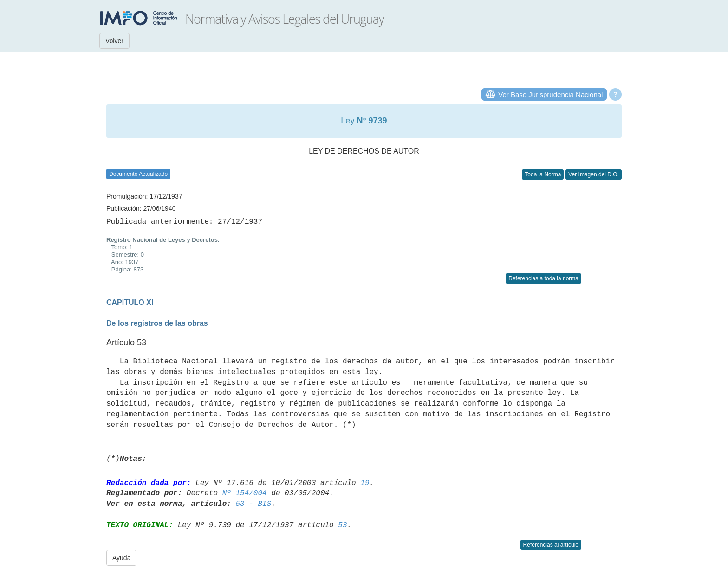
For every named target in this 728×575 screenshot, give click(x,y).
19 (365, 483)
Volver (114, 41)
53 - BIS (253, 504)
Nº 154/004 (245, 493)
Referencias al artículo (551, 545)
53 (342, 525)
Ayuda (121, 558)
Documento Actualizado (138, 174)
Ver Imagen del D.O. (594, 174)
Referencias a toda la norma (543, 278)
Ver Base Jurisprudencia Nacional (550, 94)
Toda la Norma (543, 174)
